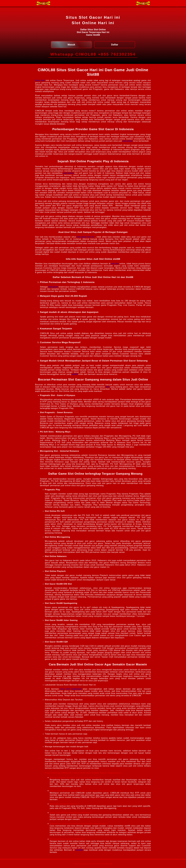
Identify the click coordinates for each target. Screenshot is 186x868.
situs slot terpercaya (71, 689)
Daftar (115, 45)
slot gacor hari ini (86, 237)
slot (108, 387)
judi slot (115, 264)
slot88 (75, 374)
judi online (68, 173)
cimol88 (79, 850)
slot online (128, 141)
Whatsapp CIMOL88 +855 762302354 (93, 54)
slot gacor (53, 287)
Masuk (71, 45)
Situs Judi (40, 80)
